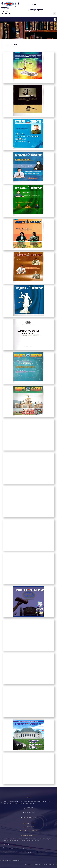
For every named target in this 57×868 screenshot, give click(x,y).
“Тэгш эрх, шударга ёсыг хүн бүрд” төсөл (16, 848)
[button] (54, 14)
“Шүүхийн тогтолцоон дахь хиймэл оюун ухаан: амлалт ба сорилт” (25, 852)
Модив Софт (45, 864)
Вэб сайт (28, 864)
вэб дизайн (35, 864)
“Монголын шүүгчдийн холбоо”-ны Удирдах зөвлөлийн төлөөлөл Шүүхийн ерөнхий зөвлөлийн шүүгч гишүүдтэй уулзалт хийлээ (28, 840)
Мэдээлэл (6, 844)
